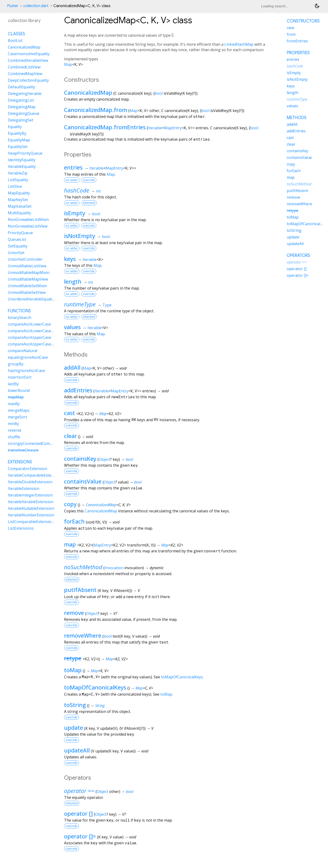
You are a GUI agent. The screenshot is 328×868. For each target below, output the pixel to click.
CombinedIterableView (28, 60)
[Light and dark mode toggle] (317, 6)
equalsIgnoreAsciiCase (28, 357)
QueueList (17, 239)
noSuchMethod (83, 567)
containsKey (80, 459)
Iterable (155, 128)
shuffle (14, 437)
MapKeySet (18, 200)
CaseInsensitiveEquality (29, 54)
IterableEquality (22, 166)
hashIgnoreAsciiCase (26, 371)
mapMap (16, 397)
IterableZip (18, 173)
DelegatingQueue (24, 113)
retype (73, 658)
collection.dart (36, 6)
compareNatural (23, 351)
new (290, 28)
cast (69, 413)
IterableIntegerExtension (30, 495)
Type (107, 305)
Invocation (114, 568)
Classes (16, 34)
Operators (298, 255)
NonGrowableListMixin (28, 219)
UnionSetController (25, 259)
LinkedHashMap (239, 44)
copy (70, 504)
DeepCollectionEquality (28, 80)
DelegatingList (21, 100)
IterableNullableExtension (31, 508)
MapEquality (19, 193)
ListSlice (15, 186)
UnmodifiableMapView (28, 279)
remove (74, 613)
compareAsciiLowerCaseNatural (36, 331)
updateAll (77, 750)
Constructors (303, 21)
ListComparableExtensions (32, 522)
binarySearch (20, 318)
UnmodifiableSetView (27, 292)
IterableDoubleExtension (30, 482)
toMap (73, 670)
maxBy (14, 404)
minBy (13, 424)
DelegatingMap (22, 107)
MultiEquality (19, 213)
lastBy (13, 384)
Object (104, 459)
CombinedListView (24, 67)
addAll (72, 367)
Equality (15, 127)
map (70, 544)
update (74, 727)
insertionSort (20, 377)
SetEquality (18, 246)
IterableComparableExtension (35, 475)
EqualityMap (19, 140)
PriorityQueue (20, 233)
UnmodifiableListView (27, 266)
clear (70, 436)
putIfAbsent (80, 590)
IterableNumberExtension (31, 515)
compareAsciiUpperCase (30, 337)
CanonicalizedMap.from (96, 110)
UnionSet (16, 253)
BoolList (15, 40)
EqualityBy (17, 133)
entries (73, 167)
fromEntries (297, 41)
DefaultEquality (21, 87)
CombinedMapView (25, 74)
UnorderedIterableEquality (32, 299)
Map (68, 64)
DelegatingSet (21, 120)
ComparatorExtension (28, 469)
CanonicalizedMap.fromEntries (105, 127)
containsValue (83, 481)
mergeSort (17, 417)
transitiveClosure (23, 450)
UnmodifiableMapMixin (29, 273)
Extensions (20, 462)
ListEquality (18, 180)
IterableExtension (24, 488)
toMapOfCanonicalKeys (182, 677)
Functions (19, 311)
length (73, 281)
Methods (297, 118)
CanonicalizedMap (88, 92)
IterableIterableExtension (31, 502)
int (98, 191)
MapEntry (173, 128)
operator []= (80, 836)
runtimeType (80, 304)
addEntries (78, 390)
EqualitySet (18, 147)
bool (159, 93)
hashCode (77, 190)
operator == (79, 791)
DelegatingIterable (25, 94)
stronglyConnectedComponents (36, 443)
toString (75, 705)
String (100, 706)
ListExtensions (21, 528)
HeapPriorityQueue (25, 153)
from (291, 34)
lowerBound (19, 390)
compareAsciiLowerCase (29, 324)
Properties (298, 53)
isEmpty (75, 213)
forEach (74, 521)
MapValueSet (20, 206)
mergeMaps (19, 410)
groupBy (16, 364)
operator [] (78, 813)
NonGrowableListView (28, 226)
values (72, 327)
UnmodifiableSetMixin (27, 286)
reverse (15, 430)
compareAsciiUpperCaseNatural (36, 344)
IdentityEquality (22, 160)
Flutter (13, 6)
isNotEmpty (80, 236)
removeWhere (83, 635)
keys (70, 259)
